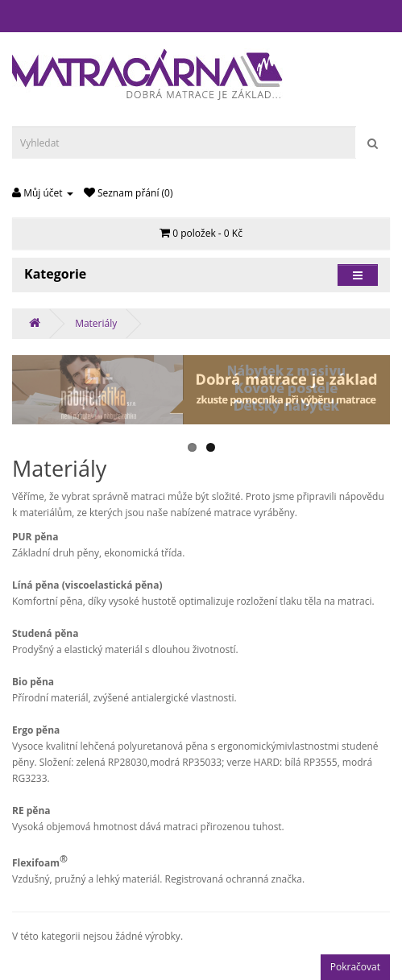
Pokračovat (355, 967)
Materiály (96, 323)
